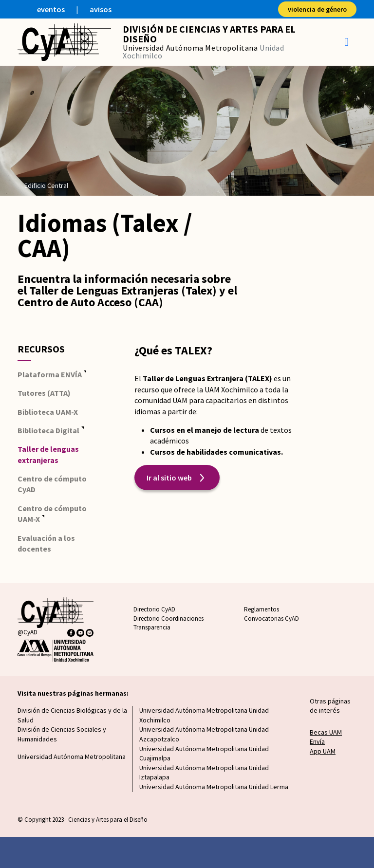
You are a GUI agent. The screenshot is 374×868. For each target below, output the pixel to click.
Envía (317, 741)
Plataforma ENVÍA (50, 374)
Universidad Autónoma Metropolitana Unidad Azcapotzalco (204, 734)
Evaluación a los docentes (46, 543)
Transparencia (152, 627)
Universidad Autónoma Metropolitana (72, 757)
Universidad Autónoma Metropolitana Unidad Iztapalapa (204, 773)
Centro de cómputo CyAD (52, 484)
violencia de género (317, 9)
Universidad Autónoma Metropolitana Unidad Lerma (214, 787)
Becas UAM (326, 732)
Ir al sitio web (169, 478)
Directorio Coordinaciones (168, 619)
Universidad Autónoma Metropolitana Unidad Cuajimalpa (204, 754)
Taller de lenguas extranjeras (48, 454)
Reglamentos (262, 609)
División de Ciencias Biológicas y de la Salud (72, 715)
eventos (51, 9)
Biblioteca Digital (48, 430)
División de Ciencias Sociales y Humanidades (62, 734)
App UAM (323, 751)
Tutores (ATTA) (44, 393)
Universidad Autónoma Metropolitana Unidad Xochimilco (204, 715)
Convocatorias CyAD (271, 619)
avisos (101, 9)
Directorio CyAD (154, 609)
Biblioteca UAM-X (48, 412)
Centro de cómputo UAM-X (52, 514)
